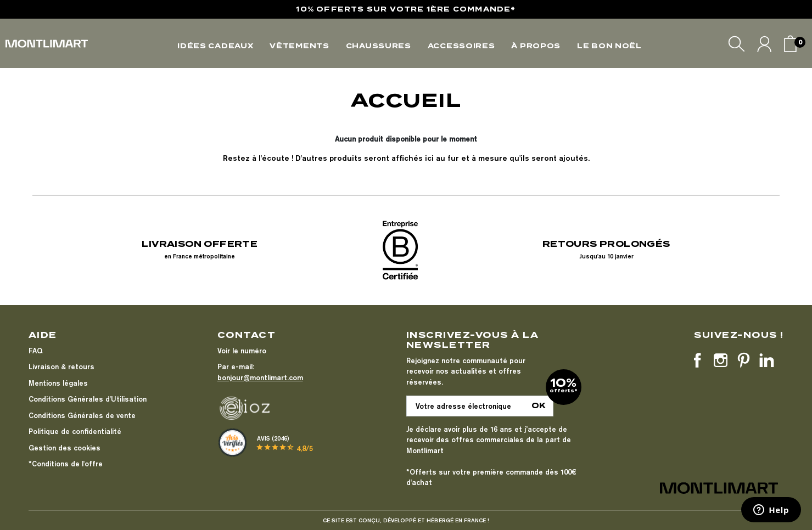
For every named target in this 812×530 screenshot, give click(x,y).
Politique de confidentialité (75, 431)
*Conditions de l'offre (66, 464)
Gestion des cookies (65, 448)
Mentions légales (58, 383)
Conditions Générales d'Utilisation (88, 399)
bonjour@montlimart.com (260, 377)
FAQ (35, 351)
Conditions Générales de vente (82, 415)
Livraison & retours (61, 367)
